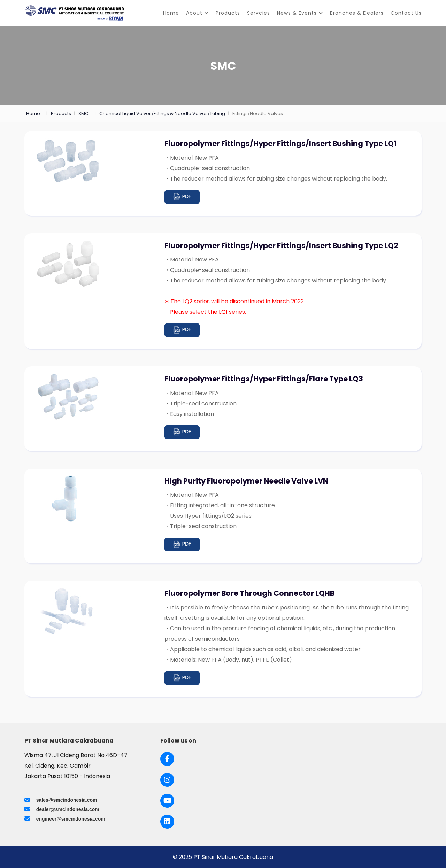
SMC (83, 113)
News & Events (300, 13)
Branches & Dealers (357, 13)
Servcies (259, 13)
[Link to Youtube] (167, 801)
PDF (182, 197)
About (197, 13)
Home (171, 13)
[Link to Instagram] (167, 780)
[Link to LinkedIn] (167, 822)
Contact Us (406, 13)
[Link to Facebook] (167, 759)
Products (228, 13)
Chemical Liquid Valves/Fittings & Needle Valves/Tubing (162, 113)
